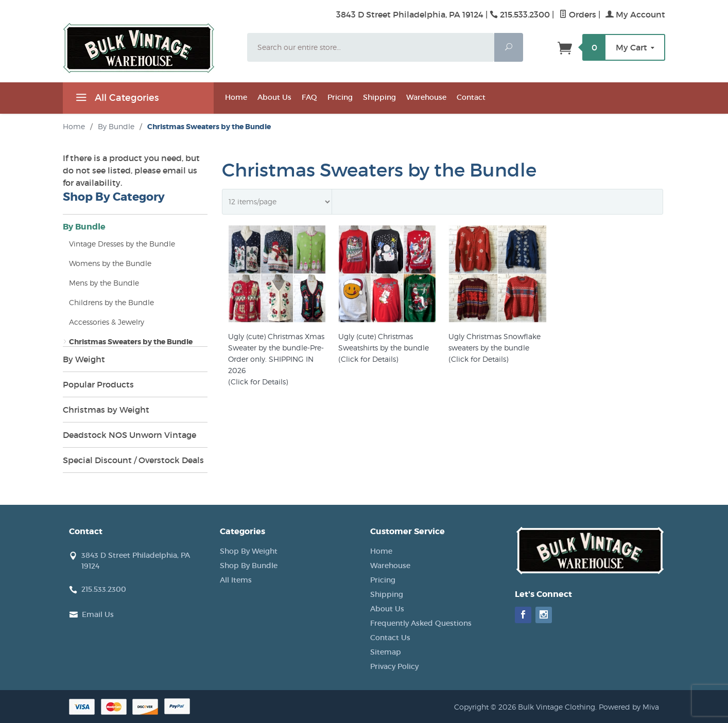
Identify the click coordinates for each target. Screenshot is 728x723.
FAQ (309, 97)
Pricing (340, 97)
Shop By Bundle (249, 566)
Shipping (379, 97)
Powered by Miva (629, 707)
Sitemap (386, 652)
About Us (274, 97)
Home (236, 97)
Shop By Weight (249, 551)
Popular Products (98, 384)
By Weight (84, 359)
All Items (236, 580)
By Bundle (84, 227)
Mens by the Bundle (104, 283)
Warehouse (426, 97)
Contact (471, 97)
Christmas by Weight (106, 410)
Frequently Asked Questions (421, 623)
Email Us (98, 614)
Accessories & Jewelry (107, 322)
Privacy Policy (394, 666)
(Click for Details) (258, 382)
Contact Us (390, 638)
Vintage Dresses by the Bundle (122, 244)
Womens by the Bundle (110, 263)
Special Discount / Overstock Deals (133, 460)
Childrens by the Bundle (111, 302)
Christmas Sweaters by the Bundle (131, 342)
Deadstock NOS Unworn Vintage (129, 435)
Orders (578, 14)
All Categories (116, 99)
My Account (635, 14)
